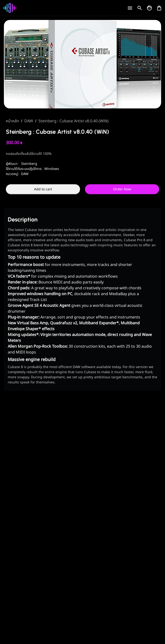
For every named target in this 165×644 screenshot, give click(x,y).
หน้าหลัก (12, 121)
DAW (29, 121)
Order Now (122, 189)
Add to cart (43, 189)
